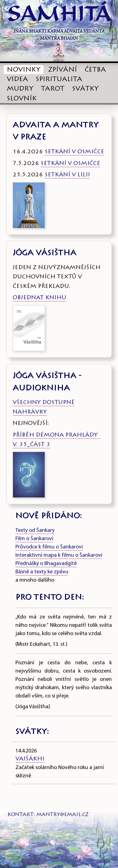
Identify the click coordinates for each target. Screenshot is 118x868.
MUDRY (20, 89)
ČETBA (95, 70)
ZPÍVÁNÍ (63, 70)
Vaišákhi (30, 759)
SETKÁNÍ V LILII (67, 175)
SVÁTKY (85, 89)
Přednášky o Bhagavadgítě (46, 564)
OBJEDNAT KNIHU (39, 298)
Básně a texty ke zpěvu (42, 572)
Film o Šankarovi (34, 539)
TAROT (53, 89)
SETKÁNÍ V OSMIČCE (74, 152)
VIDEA (17, 80)
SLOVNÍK (22, 99)
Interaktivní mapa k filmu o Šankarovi (59, 555)
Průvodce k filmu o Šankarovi (49, 547)
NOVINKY (24, 70)
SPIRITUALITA (59, 80)
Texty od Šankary (35, 530)
